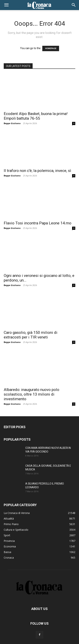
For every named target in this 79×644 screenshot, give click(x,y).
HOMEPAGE (51, 48)
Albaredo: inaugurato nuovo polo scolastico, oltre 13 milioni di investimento (31, 394)
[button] (6, 5)
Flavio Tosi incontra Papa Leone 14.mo (38, 223)
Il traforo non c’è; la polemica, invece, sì (37, 171)
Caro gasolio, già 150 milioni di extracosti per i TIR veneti (31, 335)
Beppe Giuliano (12, 123)
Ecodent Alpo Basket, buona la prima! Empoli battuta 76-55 (36, 116)
